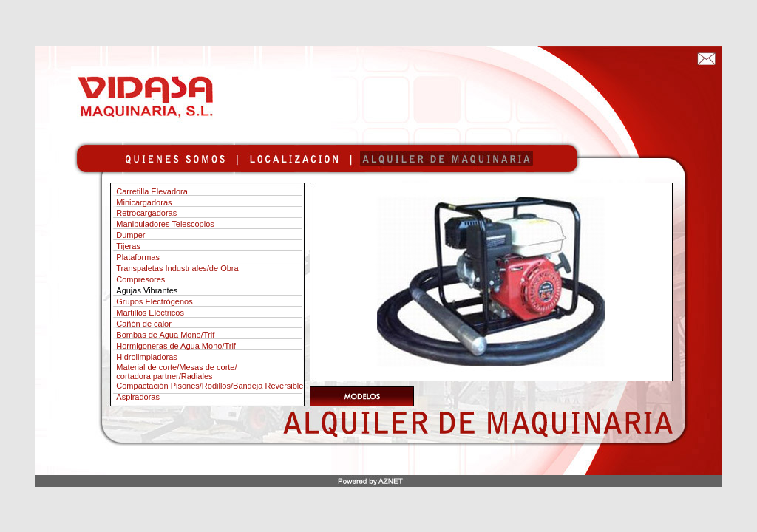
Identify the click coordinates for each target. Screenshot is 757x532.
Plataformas (138, 257)
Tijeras (128, 246)
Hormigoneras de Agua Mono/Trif (176, 346)
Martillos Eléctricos (150, 313)
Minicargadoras (144, 202)
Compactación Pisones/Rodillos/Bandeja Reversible (210, 386)
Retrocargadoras (146, 213)
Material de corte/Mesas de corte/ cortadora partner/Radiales (174, 372)
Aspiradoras (138, 397)
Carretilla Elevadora (150, 191)
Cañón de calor (144, 324)
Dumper (130, 235)
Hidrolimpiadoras (147, 357)
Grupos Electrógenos (154, 301)
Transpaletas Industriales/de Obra (177, 268)
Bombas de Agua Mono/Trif (165, 335)
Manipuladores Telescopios (165, 224)
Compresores (140, 279)
